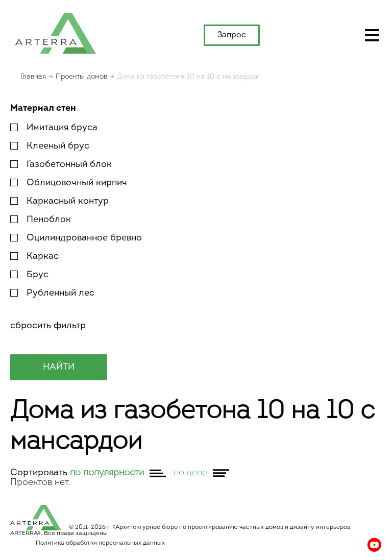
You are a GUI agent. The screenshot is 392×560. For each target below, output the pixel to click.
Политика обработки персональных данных (100, 543)
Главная (33, 77)
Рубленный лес (52, 293)
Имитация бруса (54, 128)
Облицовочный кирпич (69, 183)
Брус (29, 275)
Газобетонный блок (61, 165)
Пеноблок (41, 220)
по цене (192, 473)
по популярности (108, 473)
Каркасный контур (59, 201)
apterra (56, 33)
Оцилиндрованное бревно (76, 238)
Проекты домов (81, 77)
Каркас (34, 257)
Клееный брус (50, 146)
